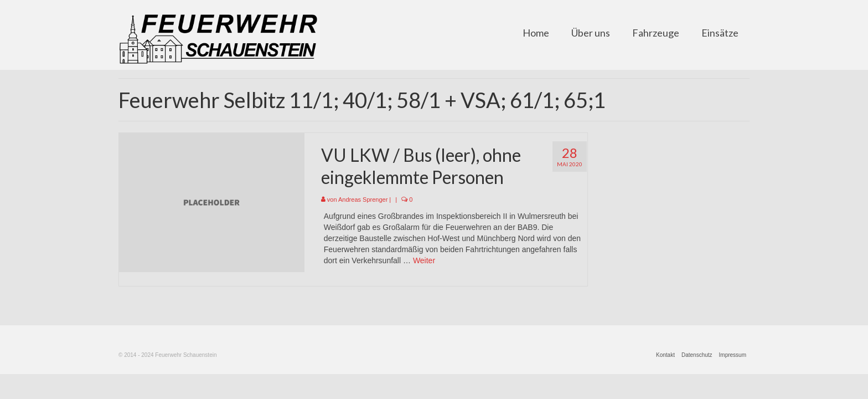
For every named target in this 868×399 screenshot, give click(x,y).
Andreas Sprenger (363, 199)
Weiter (424, 260)
